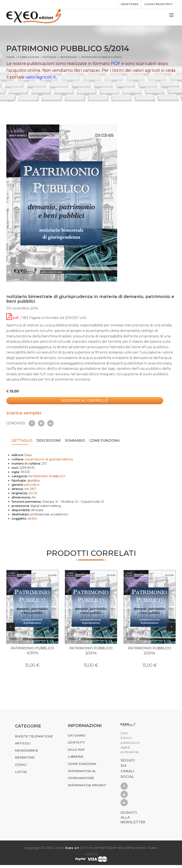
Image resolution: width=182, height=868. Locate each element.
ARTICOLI (23, 746)
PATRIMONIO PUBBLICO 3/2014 (91, 653)
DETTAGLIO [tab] (22, 442)
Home (10, 57)
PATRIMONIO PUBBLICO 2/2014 (150, 653)
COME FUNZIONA (82, 767)
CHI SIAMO (77, 738)
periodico (32, 485)
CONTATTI (76, 745)
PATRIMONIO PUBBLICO (47, 476)
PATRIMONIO (69, 57)
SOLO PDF (76, 752)
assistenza (126, 4)
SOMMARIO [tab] (75, 442)
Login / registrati (157, 4)
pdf (13, 320)
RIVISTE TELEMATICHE (34, 739)
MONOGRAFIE (26, 753)
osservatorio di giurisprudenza (49, 460)
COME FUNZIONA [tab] (105, 442)
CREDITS (91, 857)
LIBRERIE (76, 760)
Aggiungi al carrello (81, 403)
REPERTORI (25, 760)
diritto (33, 519)
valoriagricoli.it (41, 77)
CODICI (21, 767)
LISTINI (21, 775)
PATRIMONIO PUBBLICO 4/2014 (32, 653)
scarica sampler (24, 414)
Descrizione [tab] (49, 442)
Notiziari (49, 57)
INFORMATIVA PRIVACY (87, 788)
